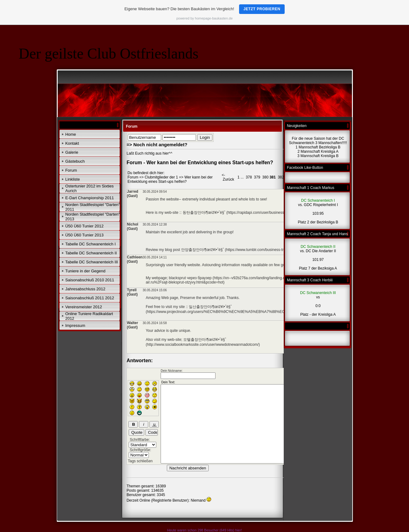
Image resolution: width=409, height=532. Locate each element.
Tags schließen (140, 461)
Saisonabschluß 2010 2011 (90, 280)
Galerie (72, 152)
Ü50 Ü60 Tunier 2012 (84, 226)
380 (265, 177)
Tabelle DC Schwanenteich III (91, 262)
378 (249, 177)
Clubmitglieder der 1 (161, 177)
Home (71, 134)
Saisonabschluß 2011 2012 (90, 298)
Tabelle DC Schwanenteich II (91, 253)
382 (281, 177)
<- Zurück (228, 177)
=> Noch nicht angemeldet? (157, 145)
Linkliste (72, 179)
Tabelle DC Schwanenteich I (90, 244)
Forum (71, 170)
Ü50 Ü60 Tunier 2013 (84, 235)
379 (257, 177)
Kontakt (72, 143)
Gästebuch (75, 161)
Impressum (75, 325)
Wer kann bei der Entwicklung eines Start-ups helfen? (170, 179)
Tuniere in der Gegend (85, 271)
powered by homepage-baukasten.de (205, 18)
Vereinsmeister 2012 (84, 307)
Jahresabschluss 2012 (85, 289)
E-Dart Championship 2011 (89, 198)
